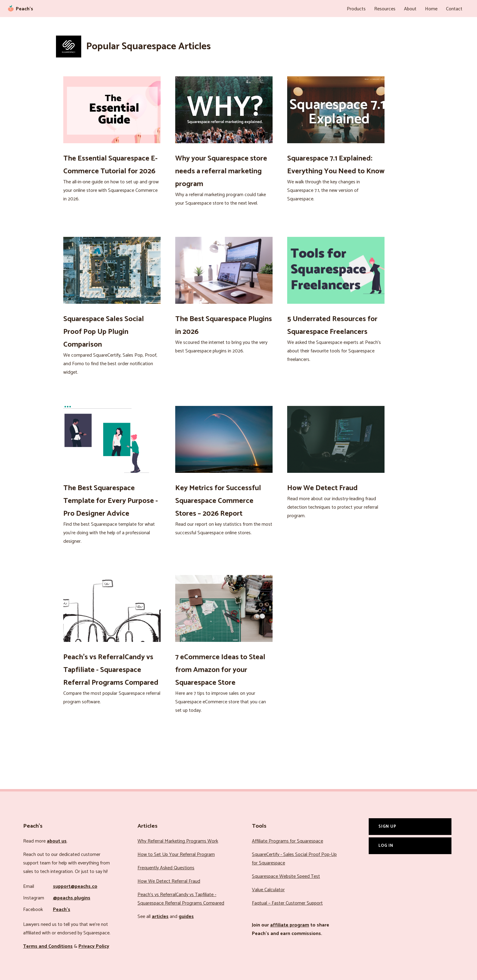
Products (356, 9)
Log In (386, 846)
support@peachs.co (75, 887)
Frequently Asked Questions (166, 868)
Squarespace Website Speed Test (286, 876)
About (410, 9)
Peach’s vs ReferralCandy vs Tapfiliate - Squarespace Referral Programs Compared (181, 899)
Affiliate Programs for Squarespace (287, 841)
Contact (454, 9)
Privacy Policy (94, 946)
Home (431, 9)
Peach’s (62, 910)
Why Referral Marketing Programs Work (178, 841)
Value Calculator (268, 890)
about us (57, 841)
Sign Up (387, 826)
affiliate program (290, 925)
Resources (385, 9)
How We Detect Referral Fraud (169, 881)
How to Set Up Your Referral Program (176, 855)
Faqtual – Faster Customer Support (287, 903)
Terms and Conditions (48, 946)
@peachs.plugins (72, 898)
